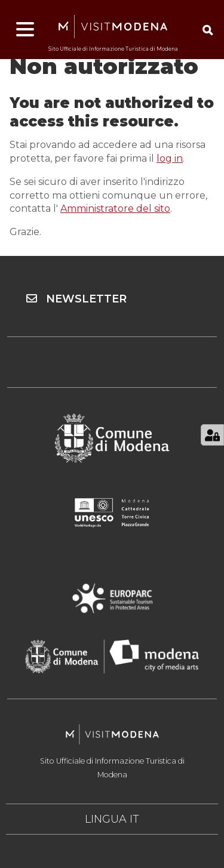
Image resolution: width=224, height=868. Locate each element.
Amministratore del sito (115, 208)
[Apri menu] (25, 30)
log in (170, 158)
